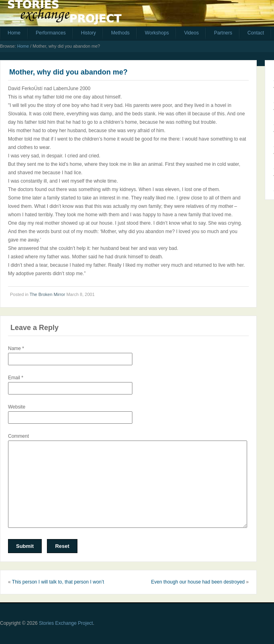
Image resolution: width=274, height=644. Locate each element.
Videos (191, 33)
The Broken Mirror (48, 294)
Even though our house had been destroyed (198, 582)
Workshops (157, 33)
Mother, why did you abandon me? (68, 72)
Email (16, 378)
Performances (51, 33)
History (88, 33)
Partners (223, 33)
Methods (120, 33)
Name (16, 348)
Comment (18, 436)
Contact (256, 33)
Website (17, 407)
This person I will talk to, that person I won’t (58, 582)
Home (14, 33)
